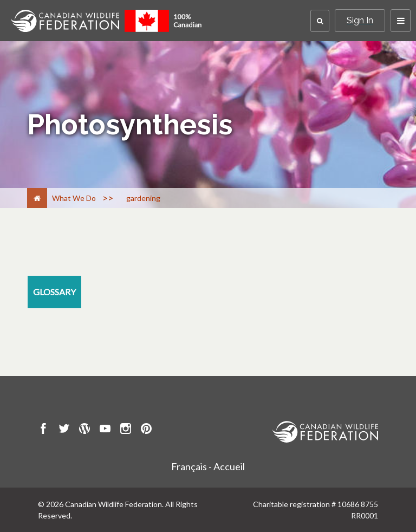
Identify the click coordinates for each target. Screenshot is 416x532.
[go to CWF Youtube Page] (105, 430)
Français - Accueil (208, 466)
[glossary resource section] (54, 292)
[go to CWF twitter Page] (64, 430)
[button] (320, 21)
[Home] (37, 198)
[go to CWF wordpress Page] (84, 430)
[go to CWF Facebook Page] (43, 430)
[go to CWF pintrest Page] (146, 430)
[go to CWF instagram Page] (126, 430)
